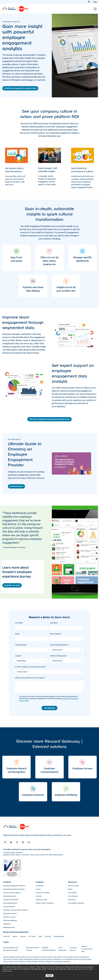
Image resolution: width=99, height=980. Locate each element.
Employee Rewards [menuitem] (10, 896)
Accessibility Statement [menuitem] (76, 903)
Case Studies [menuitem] (72, 893)
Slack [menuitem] (40, 936)
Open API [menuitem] (6, 936)
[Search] (89, 2)
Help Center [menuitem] (72, 900)
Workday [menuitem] (48, 936)
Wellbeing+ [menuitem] (7, 924)
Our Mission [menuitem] (40, 886)
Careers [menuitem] (38, 889)
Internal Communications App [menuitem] (87, 949)
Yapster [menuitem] (15, 936)
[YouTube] (29, 842)
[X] (5, 842)
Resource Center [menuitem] (74, 886)
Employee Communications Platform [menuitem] (15, 910)
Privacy (87, 969)
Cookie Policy (7, 971)
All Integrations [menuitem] (59, 936)
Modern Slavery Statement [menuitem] (45, 903)
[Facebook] (17, 842)
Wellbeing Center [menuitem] (9, 927)
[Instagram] (23, 842)
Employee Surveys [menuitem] (9, 917)
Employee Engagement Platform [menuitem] (14, 886)
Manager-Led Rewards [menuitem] (11, 900)
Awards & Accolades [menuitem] (43, 893)
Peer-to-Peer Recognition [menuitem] (12, 893)
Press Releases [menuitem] (73, 896)
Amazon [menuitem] (23, 936)
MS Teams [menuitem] (32, 936)
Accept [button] (50, 976)
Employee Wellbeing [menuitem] (10, 920)
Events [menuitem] (70, 889)
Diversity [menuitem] (39, 896)
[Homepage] (15, 11)
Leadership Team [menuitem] (41, 900)
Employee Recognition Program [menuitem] (14, 889)
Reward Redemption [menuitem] (10, 903)
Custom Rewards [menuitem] (9, 906)
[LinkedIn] (11, 842)
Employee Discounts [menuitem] (10, 913)
